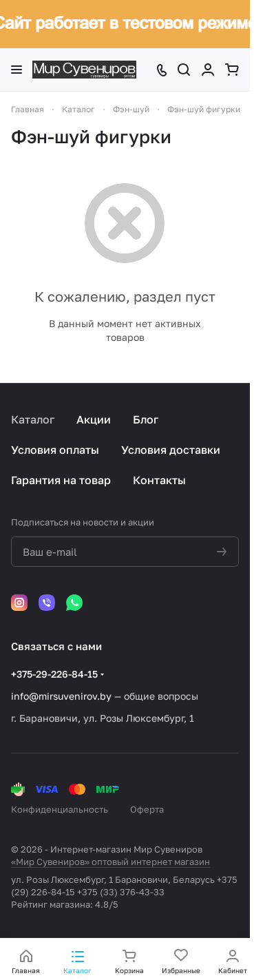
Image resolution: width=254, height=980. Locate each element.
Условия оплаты (55, 450)
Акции (94, 419)
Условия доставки (171, 450)
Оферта (147, 809)
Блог (146, 419)
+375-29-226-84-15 (54, 674)
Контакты (159, 480)
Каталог (33, 419)
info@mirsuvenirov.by (61, 696)
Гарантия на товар (61, 480)
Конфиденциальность (60, 809)
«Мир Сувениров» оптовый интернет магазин (110, 862)
